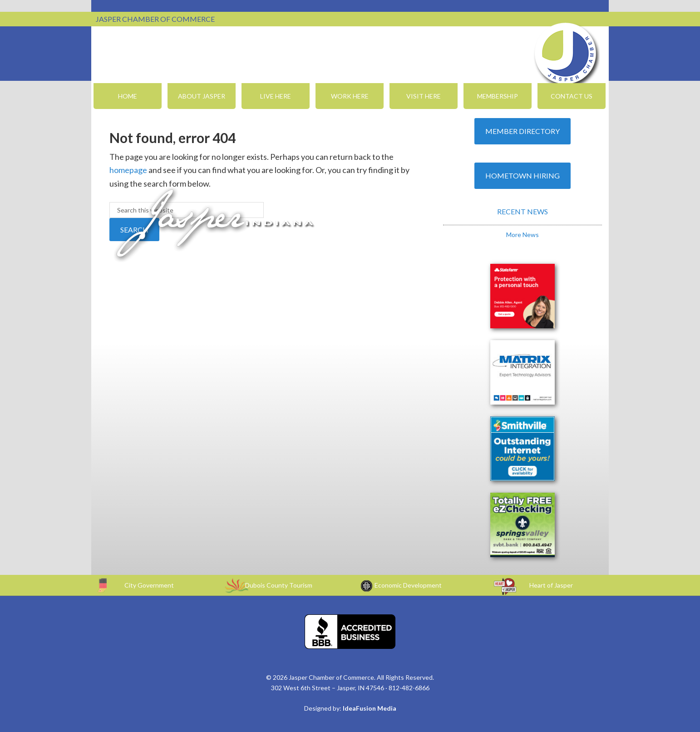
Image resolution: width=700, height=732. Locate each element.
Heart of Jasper (551, 585)
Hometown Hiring (523, 176)
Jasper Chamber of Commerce (566, 54)
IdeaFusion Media (370, 708)
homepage (128, 170)
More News (523, 235)
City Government (149, 585)
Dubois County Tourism (279, 585)
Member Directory (523, 131)
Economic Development (408, 585)
